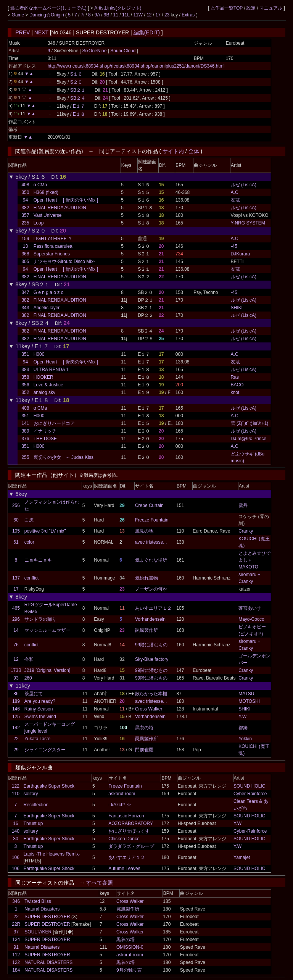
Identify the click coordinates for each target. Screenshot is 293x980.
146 (16, 709)
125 (16, 717)
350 (25, 192)
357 (25, 215)
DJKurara (241, 254)
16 (15, 823)
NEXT (41, 32)
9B (107, 15)
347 (25, 292)
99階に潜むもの (151, 645)
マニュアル (271, 8)
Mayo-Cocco (251, 619)
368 (25, 254)
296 (16, 619)
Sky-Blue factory (152, 659)
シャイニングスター (45, 750)
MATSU (246, 694)
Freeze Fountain (152, 520)
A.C (235, 192)
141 (25, 423)
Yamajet (242, 857)
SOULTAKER (38, 932)
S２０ (76, 82)
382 (25, 208)
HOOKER (43, 377)
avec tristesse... (151, 542)
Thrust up (33, 823)
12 (149, 15)
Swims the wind (40, 717)
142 (16, 728)
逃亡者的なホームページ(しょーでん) (49, 8)
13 (25, 246)
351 (25, 354)
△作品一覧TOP (227, 8)
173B (16, 670)
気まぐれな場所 (151, 560)
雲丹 (243, 505)
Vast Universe (48, 215)
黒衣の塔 (144, 728)
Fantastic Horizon (126, 816)
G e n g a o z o (49, 292)
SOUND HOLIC (249, 786)
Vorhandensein (150, 619)
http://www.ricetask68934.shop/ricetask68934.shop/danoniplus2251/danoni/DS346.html (136, 66)
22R (16, 924)
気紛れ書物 (146, 578)
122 (16, 786)
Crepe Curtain (149, 505)
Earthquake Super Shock (49, 786)
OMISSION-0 (130, 947)
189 (16, 701)
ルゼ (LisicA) (244, 185)
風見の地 (144, 531)
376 (25, 439)
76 (16, 645)
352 (25, 392)
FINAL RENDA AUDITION (60, 208)
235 (25, 223)
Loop (39, 223)
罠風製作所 (146, 630)
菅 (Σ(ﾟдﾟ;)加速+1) (250, 423)
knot (235, 392)
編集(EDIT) (147, 32)
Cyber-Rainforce (250, 794)
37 (16, 932)
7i (83, 15)
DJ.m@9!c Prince (249, 439)
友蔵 (235, 200)
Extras (188, 15)
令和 (29, 659)
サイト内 (173, 151)
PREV (23, 32)
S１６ (76, 74)
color (29, 542)
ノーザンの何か (151, 589)
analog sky (44, 392)
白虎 (29, 520)
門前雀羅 (144, 750)
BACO (237, 385)
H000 (39, 354)
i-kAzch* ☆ (120, 805)
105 (16, 531)
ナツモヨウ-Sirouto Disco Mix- (64, 262)
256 (16, 505)
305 (25, 262)
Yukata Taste (38, 739)
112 (16, 955)
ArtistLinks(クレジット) (118, 8)
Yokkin (245, 739)
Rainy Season (39, 709)
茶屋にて (34, 694)
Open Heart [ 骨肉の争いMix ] (66, 200)
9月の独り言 (129, 970)
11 (116, 15)
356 (25, 385)
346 (16, 901)
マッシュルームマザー (47, 630)
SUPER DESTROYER (47, 917)
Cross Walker (149, 709)
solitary (31, 794)
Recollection (36, 805)
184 (16, 970)
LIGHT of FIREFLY (53, 239)
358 (25, 377)
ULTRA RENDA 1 (51, 370)
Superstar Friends (52, 254)
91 (16, 947)
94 (25, 200)
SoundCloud (123, 51)
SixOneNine (95, 51)
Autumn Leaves (124, 869)
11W (138, 15)
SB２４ (78, 98)
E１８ (79, 114)
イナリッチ (45, 431)
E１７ (79, 106)
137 (16, 578)
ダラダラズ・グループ (131, 846)
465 (16, 608)
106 (16, 857)
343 (25, 308)
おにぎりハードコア (54, 423)
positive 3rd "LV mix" (45, 531)
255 (25, 457)
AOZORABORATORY (131, 823)
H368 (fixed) (46, 192)
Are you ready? (40, 701)
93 (16, 678)
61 (16, 542)
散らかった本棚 (151, 694)
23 (167, 15)
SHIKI (237, 308)
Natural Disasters (42, 909)
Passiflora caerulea (53, 246)
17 (158, 15)
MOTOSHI (249, 701)
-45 (234, 246)
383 (25, 370)
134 (16, 940)
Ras (235, 377)
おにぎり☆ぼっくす (129, 831)
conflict (31, 578)
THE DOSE (45, 439)
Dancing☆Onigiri (47, 15)
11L (126, 15)
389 (25, 431)
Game (19, 15)
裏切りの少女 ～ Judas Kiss (64, 457)
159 (25, 239)
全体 (194, 151)
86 (16, 694)
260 (28, 678)
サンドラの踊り (40, 619)
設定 (251, 8)
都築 (243, 728)
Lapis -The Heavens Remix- (52, 854)
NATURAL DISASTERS (48, 962)
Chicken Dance (124, 839)
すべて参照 (100, 883)
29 (16, 750)
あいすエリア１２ (153, 608)
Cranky (246, 531)
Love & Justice (48, 385)
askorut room (122, 794)
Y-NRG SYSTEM (248, 223)
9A (97, 15)
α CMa (40, 185)
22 (16, 739)
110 (16, 794)
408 (25, 185)
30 (15, 839)
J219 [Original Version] (47, 670)
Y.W (242, 717)
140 (16, 831)
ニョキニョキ (38, 560)
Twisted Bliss (38, 901)
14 (16, 630)
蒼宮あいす (250, 608)
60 (16, 520)
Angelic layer (47, 308)
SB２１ (78, 90)
